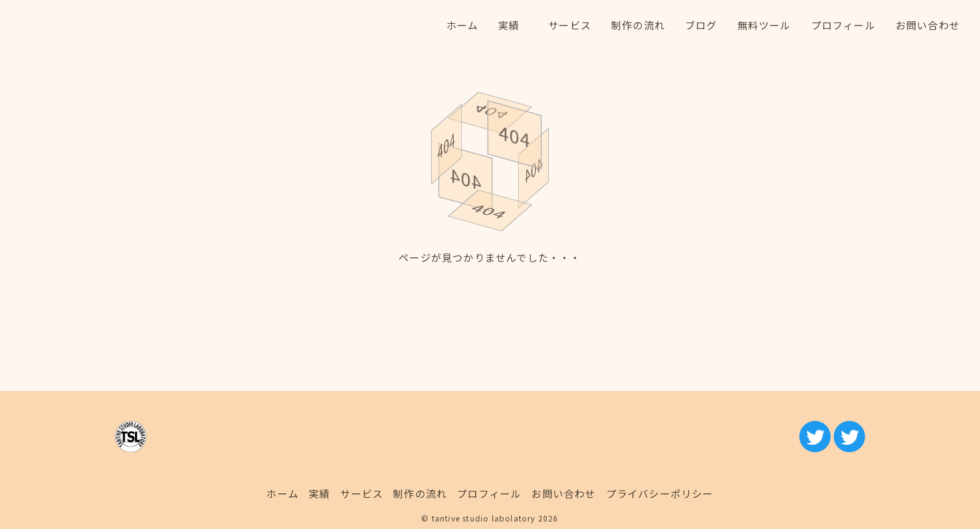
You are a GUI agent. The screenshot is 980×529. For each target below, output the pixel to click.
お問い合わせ (563, 493)
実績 (319, 493)
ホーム (282, 493)
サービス (362, 493)
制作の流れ (420, 493)
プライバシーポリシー (660, 493)
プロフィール (489, 493)
